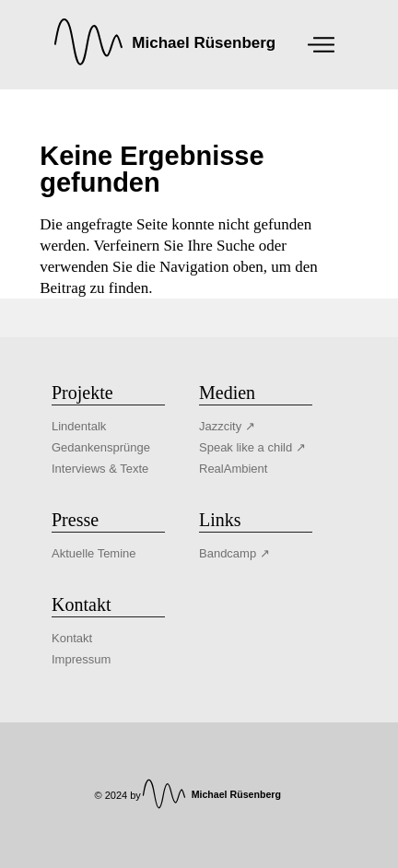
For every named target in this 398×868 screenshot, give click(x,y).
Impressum (81, 659)
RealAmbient (233, 469)
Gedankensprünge (101, 447)
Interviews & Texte (100, 469)
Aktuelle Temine (94, 553)
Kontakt (72, 638)
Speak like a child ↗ (252, 447)
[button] (33, 835)
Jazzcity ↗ (227, 426)
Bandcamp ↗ (234, 553)
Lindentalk (79, 426)
